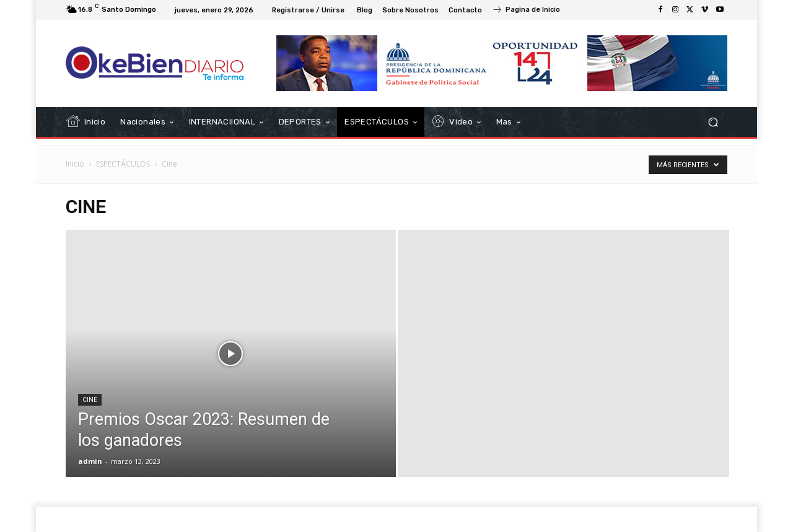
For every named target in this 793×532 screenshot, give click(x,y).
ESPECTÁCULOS (123, 164)
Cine (90, 400)
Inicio (75, 164)
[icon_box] (526, 11)
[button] (713, 122)
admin (90, 461)
